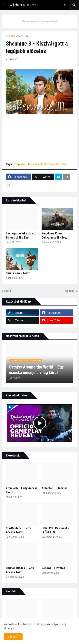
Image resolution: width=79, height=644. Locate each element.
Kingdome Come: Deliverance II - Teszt (55, 235)
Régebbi (70, 291)
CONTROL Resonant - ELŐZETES (55, 530)
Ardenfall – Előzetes (54, 488)
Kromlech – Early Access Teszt (22, 490)
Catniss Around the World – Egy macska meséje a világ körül (36, 370)
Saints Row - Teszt (18, 273)
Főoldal (10, 36)
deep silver (24, 36)
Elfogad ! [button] (13, 637)
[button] (5, 5)
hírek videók (35, 164)
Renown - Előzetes (53, 568)
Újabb (7, 291)
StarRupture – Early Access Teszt (18, 530)
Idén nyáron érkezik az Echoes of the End (20, 235)
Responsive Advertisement (39, 21)
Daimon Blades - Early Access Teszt (20, 570)
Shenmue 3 (51, 164)
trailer (63, 164)
